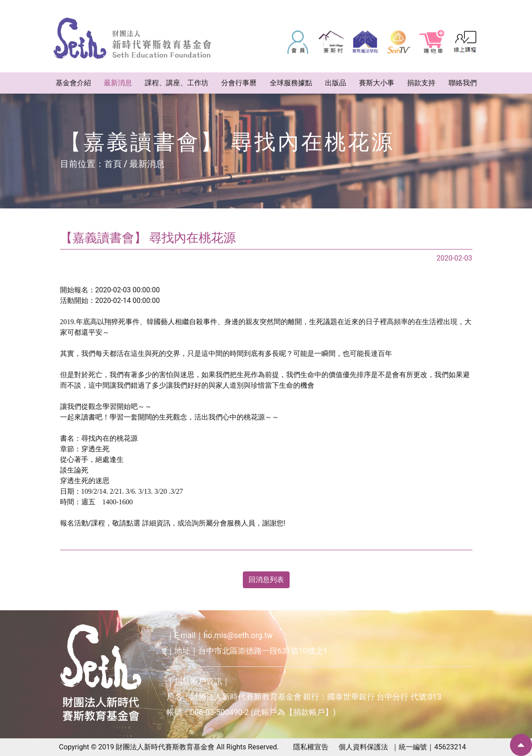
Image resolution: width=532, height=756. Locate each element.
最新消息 (147, 164)
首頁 (113, 164)
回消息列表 (266, 580)
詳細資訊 (156, 523)
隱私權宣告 (311, 747)
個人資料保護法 (363, 747)
